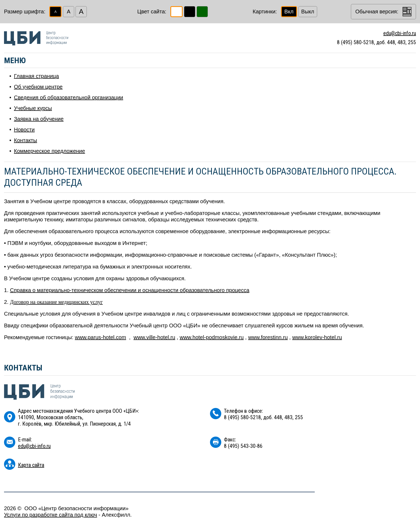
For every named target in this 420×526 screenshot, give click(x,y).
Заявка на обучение (39, 119)
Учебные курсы (33, 108)
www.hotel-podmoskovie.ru (212, 337)
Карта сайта (31, 465)
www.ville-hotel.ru (154, 337)
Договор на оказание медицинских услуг (56, 302)
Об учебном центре (38, 87)
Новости (24, 130)
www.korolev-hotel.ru (317, 337)
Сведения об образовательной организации (69, 97)
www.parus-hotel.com (100, 337)
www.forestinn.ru (268, 337)
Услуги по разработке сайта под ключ (50, 515)
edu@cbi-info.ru (400, 33)
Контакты (25, 140)
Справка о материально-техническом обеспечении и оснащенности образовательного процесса (130, 290)
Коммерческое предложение (49, 151)
